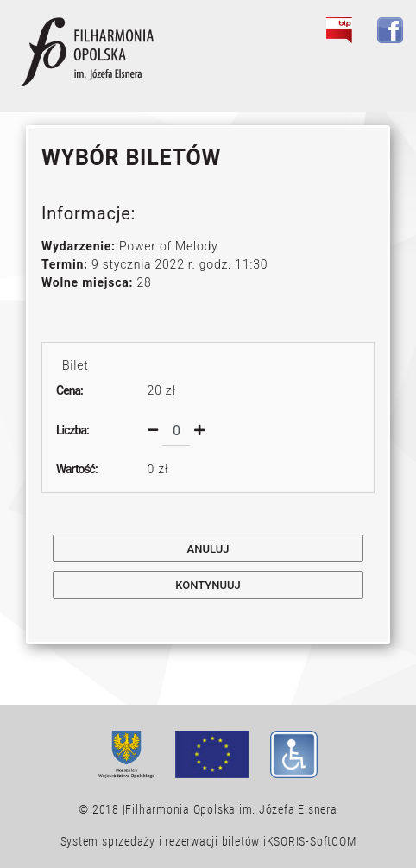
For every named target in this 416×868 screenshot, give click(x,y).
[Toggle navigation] (381, 70)
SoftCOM (333, 841)
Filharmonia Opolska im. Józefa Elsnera (231, 809)
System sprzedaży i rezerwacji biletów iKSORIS (183, 841)
